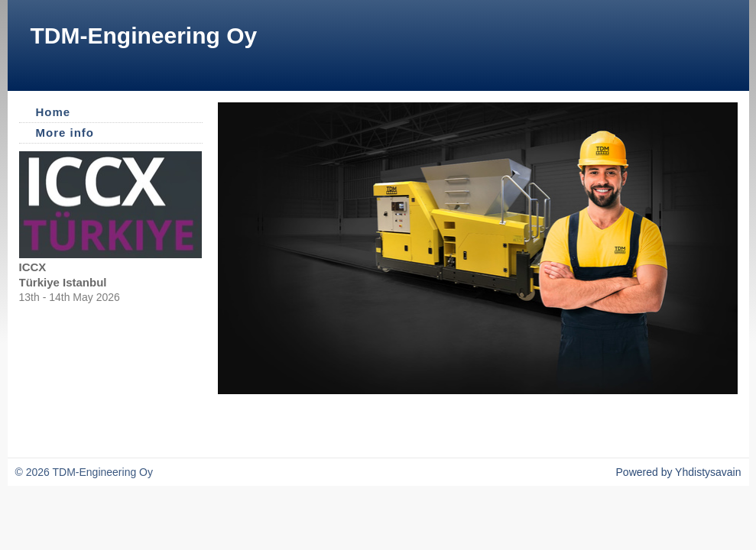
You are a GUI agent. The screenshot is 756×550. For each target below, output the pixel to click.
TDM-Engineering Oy (144, 36)
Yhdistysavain (708, 472)
